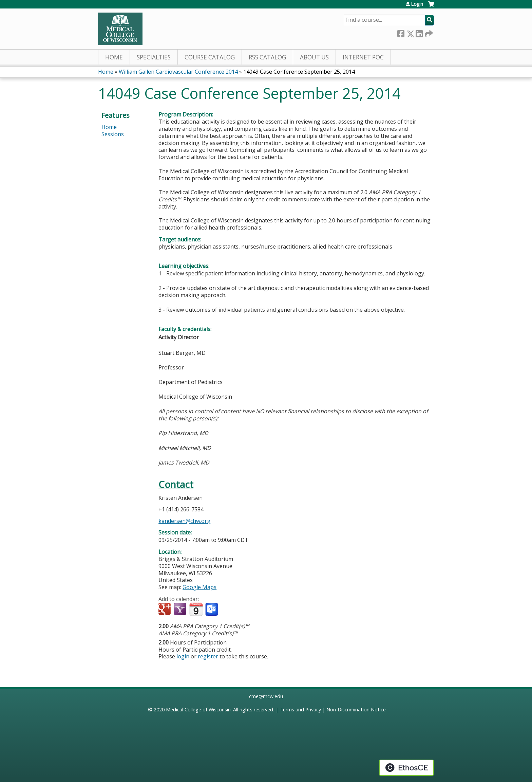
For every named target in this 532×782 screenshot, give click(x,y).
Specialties (154, 57)
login (183, 656)
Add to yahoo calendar (181, 610)
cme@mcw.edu (266, 696)
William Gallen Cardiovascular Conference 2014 (178, 72)
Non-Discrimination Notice (356, 710)
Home (114, 57)
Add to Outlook (212, 610)
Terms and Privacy (300, 710)
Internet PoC (363, 57)
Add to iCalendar (196, 609)
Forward (428, 32)
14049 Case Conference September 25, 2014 (299, 72)
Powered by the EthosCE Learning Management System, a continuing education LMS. (406, 768)
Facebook (401, 32)
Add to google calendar (165, 610)
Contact (176, 484)
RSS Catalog (267, 57)
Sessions (113, 134)
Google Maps (199, 587)
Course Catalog (210, 57)
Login (417, 4)
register (208, 656)
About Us (314, 57)
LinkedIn (419, 32)
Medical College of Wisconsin (198, 710)
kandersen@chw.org (184, 521)
